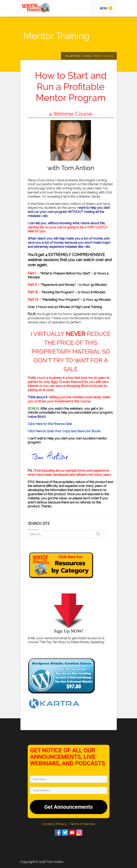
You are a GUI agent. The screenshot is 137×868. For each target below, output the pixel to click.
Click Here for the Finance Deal (50, 424)
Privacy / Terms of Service (75, 824)
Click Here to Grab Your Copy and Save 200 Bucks (64, 431)
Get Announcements (68, 807)
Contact (48, 824)
